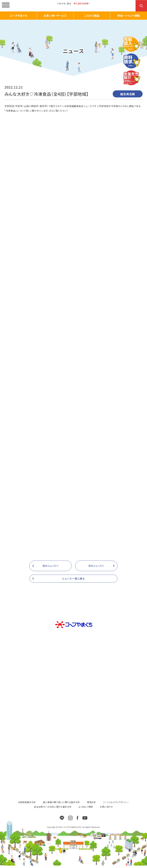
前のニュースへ (51, 568)
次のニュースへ (96, 568)
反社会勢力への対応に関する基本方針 (53, 809)
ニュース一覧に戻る (73, 581)
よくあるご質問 (86, 809)
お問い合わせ (106, 809)
